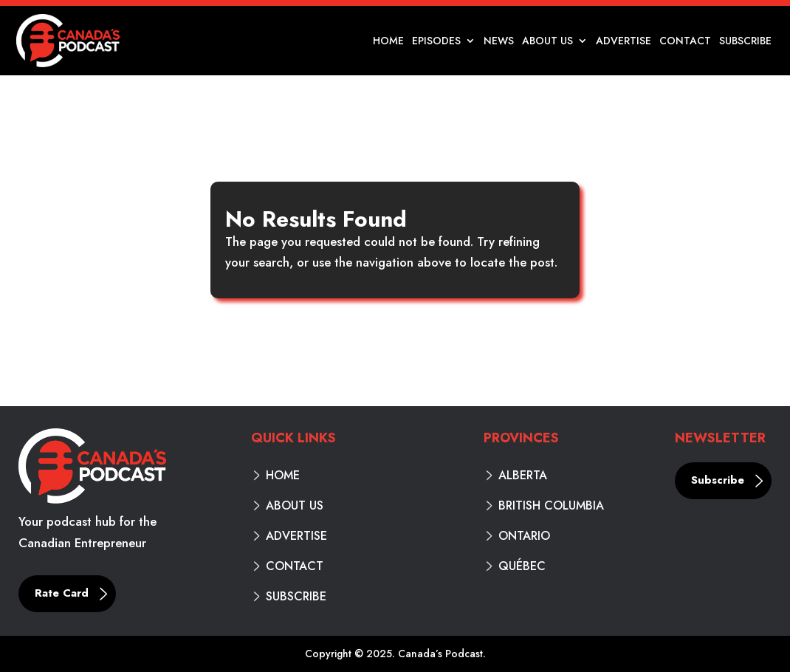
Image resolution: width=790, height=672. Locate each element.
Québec (522, 566)
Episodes (436, 42)
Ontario (524, 536)
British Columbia (551, 506)
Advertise (624, 42)
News (499, 42)
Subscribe (745, 42)
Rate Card (62, 593)
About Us (547, 42)
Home (388, 42)
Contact (685, 42)
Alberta (523, 476)
